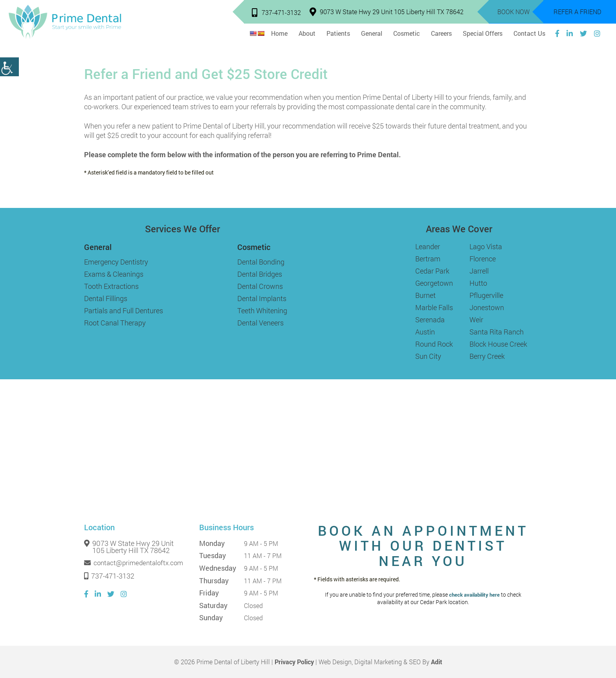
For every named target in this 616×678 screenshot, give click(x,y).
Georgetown (434, 283)
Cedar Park (432, 271)
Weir (476, 320)
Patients (338, 33)
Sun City (428, 356)
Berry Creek (487, 356)
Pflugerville (486, 295)
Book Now (513, 12)
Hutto (478, 283)
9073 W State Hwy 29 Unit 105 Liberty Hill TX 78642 (387, 12)
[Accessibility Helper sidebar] (9, 67)
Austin (425, 332)
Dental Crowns (260, 286)
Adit (437, 662)
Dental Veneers (260, 323)
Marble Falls (434, 307)
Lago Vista (486, 246)
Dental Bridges (260, 274)
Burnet (425, 295)
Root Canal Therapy (115, 323)
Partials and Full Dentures (124, 311)
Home (279, 33)
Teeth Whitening (262, 311)
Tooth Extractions (111, 286)
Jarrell (479, 271)
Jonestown (487, 307)
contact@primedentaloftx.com (134, 563)
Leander (428, 246)
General (372, 33)
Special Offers (483, 33)
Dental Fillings (106, 298)
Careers (441, 33)
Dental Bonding (261, 262)
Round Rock (434, 344)
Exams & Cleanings (114, 274)
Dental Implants (262, 298)
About (307, 33)
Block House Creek (498, 344)
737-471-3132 (276, 12)
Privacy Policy (294, 662)
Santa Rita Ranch (497, 332)
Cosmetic (407, 33)
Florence (483, 259)
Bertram (428, 259)
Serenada (430, 320)
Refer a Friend (577, 12)
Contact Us (529, 33)
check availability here (474, 595)
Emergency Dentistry (116, 262)
